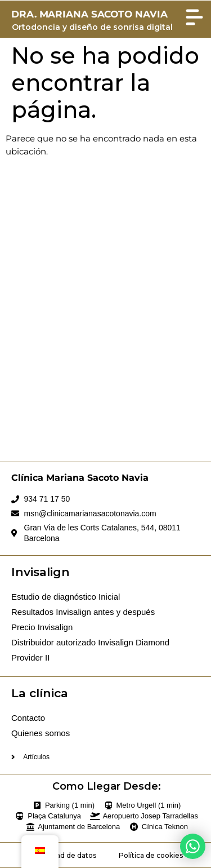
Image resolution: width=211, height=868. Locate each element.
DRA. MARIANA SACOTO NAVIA (89, 14)
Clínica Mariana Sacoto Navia (80, 478)
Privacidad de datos (62, 855)
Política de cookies (151, 855)
